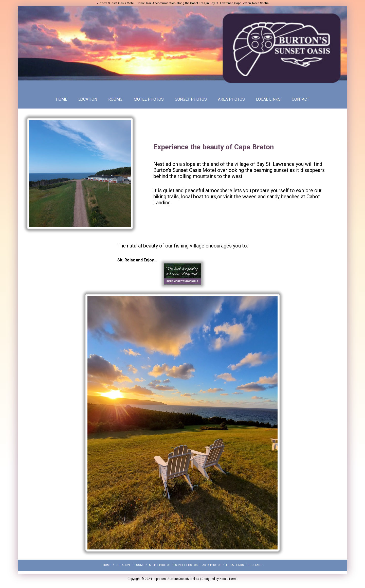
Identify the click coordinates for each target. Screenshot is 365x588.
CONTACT (300, 99)
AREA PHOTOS (231, 99)
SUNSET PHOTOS (191, 99)
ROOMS (115, 99)
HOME (61, 99)
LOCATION (88, 99)
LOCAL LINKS (268, 99)
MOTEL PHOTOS (149, 99)
